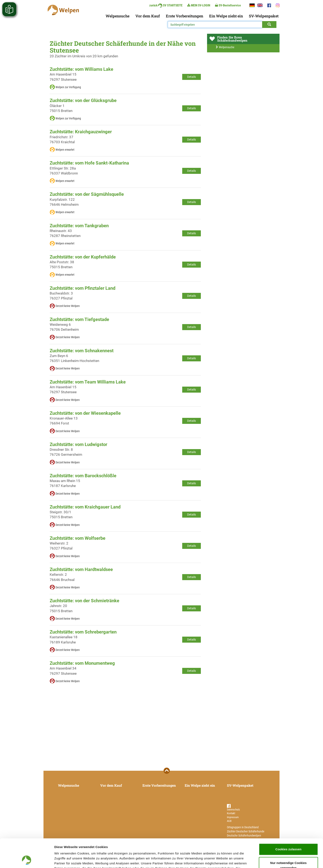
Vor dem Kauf (148, 16)
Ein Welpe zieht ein (226, 16)
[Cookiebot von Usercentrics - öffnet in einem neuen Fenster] (27, 860)
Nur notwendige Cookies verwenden (288, 839)
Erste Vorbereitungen (184, 16)
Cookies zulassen (288, 822)
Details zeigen (220, 860)
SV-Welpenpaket (264, 16)
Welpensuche (118, 16)
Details (192, 77)
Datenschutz (233, 810)
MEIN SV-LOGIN (199, 5)
